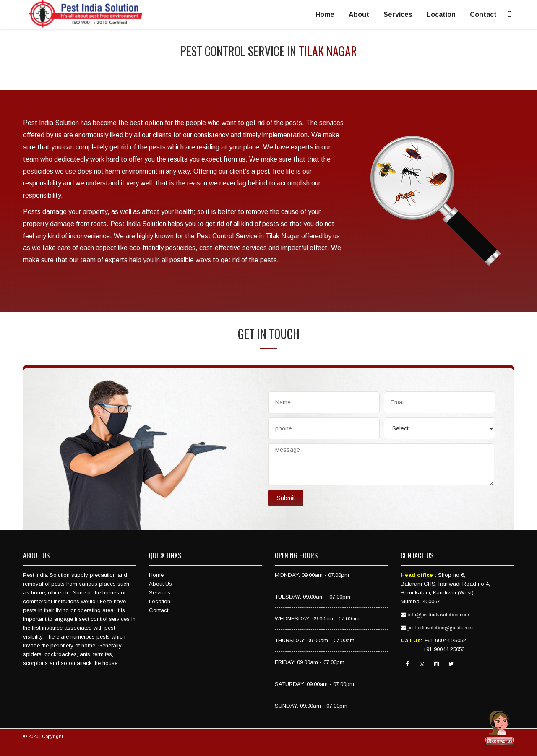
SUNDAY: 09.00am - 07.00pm (311, 706)
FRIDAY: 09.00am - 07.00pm (310, 662)
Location (441, 14)
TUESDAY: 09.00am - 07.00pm (313, 597)
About (359, 14)
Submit (286, 498)
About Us (160, 584)
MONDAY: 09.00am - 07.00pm (312, 575)
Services (398, 14)
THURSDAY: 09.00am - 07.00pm (315, 640)
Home (325, 14)
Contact (483, 14)
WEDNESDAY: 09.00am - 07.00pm (317, 619)
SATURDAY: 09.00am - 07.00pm (314, 684)
